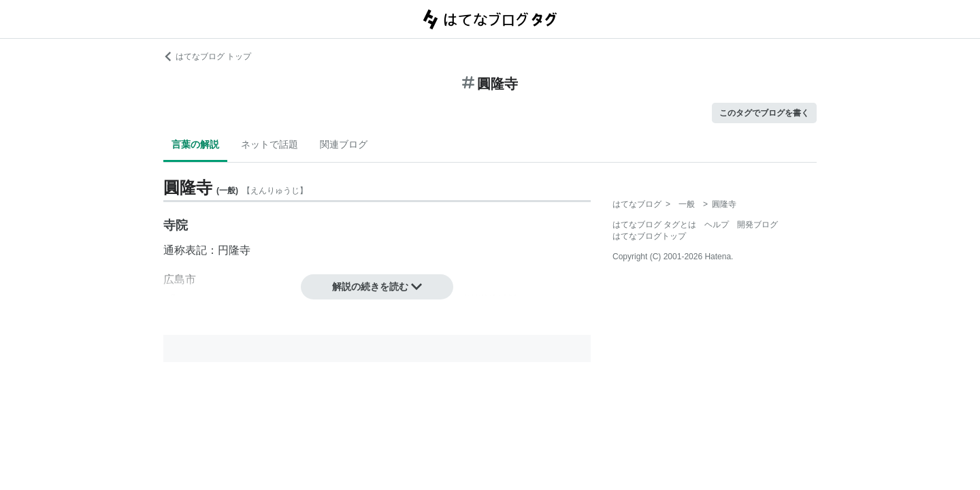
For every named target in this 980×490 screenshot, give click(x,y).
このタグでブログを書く (764, 113)
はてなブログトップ (649, 236)
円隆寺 (234, 250)
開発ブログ (757, 225)
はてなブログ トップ (207, 56)
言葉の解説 (195, 144)
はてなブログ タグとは (654, 225)
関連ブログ (344, 144)
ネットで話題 (269, 144)
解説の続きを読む (377, 287)
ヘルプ (717, 225)
